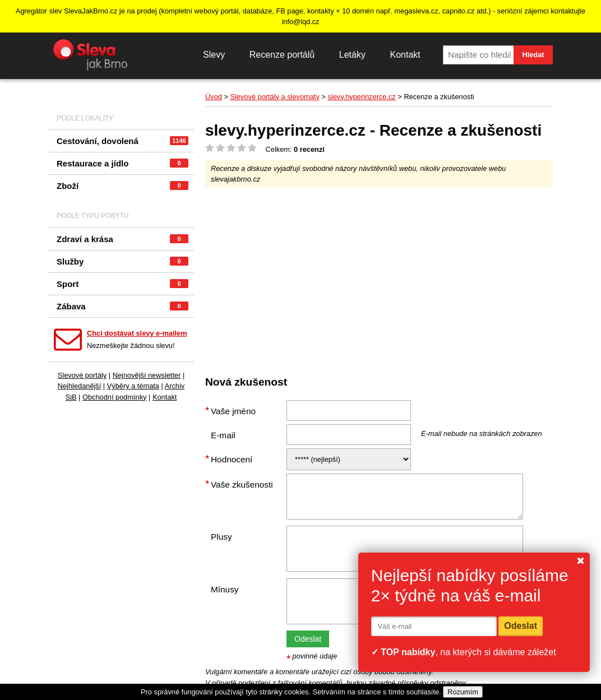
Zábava (122, 306)
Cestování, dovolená (122, 141)
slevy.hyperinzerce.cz (361, 97)
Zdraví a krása (122, 239)
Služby (122, 261)
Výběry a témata (133, 386)
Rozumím (463, 692)
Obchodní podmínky (115, 397)
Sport (122, 284)
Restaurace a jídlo (122, 163)
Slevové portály (82, 375)
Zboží (122, 186)
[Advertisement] (403, 277)
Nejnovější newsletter (147, 375)
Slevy (214, 55)
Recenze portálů (282, 55)
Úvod (214, 97)
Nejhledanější (80, 386)
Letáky (352, 55)
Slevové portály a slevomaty (274, 97)
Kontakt (405, 55)
